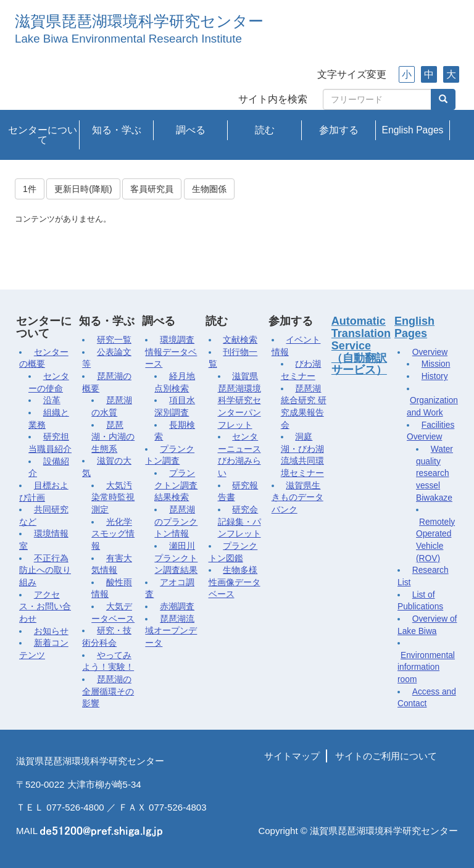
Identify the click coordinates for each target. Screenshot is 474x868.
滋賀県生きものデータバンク (297, 498)
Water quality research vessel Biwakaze (434, 474)
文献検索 (240, 340)
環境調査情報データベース (171, 352)
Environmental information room (426, 667)
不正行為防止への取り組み (45, 570)
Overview (430, 352)
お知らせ (51, 631)
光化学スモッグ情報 (113, 534)
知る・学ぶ (117, 130)
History (435, 376)
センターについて (43, 135)
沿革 (52, 400)
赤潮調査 (177, 607)
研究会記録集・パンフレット (239, 522)
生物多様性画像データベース (235, 582)
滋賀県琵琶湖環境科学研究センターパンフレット (239, 401)
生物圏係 (209, 189)
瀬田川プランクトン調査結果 (176, 558)
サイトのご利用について (386, 756)
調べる (191, 130)
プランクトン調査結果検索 (176, 485)
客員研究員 (152, 189)
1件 (30, 189)
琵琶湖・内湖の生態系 (113, 437)
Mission (436, 364)
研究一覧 (114, 340)
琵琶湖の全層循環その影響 (108, 691)
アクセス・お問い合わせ (45, 607)
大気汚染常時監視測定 (113, 498)
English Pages (413, 130)
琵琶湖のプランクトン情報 (176, 522)
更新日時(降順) (83, 189)
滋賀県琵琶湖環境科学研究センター (139, 21)
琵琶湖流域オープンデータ (171, 631)
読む (265, 130)
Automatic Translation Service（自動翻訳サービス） (361, 345)
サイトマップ (292, 756)
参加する (339, 130)
